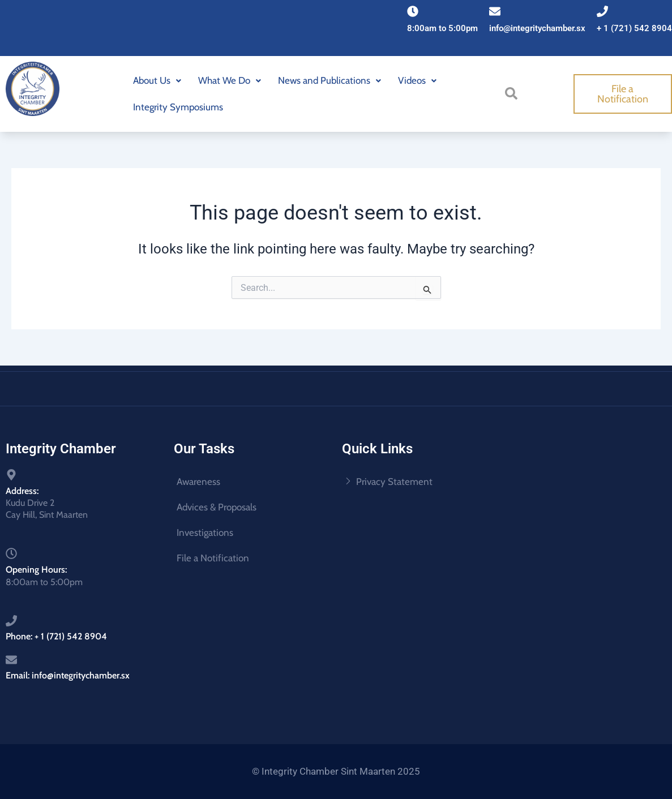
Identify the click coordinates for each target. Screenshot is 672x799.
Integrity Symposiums (178, 107)
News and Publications (329, 80)
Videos (417, 80)
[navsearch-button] (515, 93)
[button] (157, 81)
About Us (157, 80)
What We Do (230, 80)
